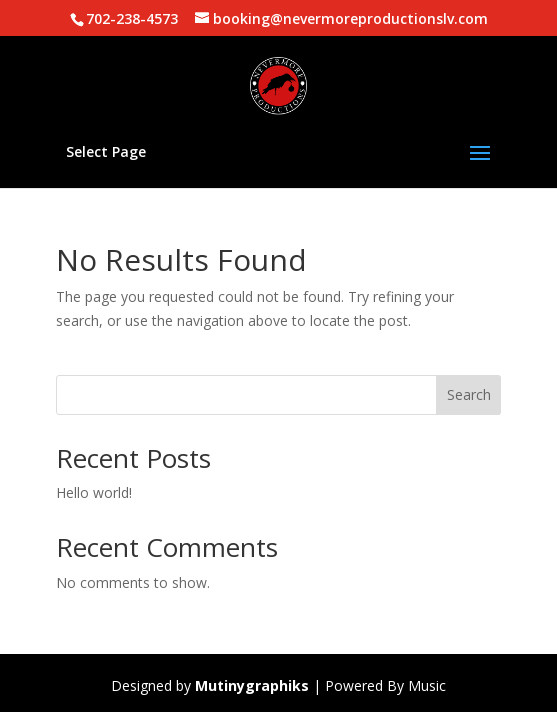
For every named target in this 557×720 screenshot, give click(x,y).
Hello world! (94, 492)
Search (469, 394)
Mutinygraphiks (252, 685)
